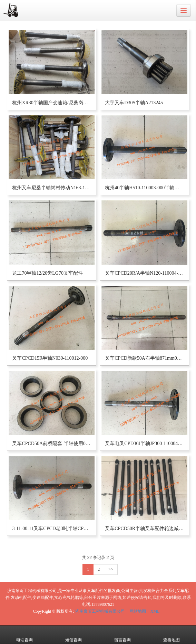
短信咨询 (73, 635)
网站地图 (138, 611)
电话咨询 (24, 635)
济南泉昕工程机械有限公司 (100, 611)
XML (155, 611)
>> (111, 569)
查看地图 (171, 635)
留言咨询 (122, 635)
